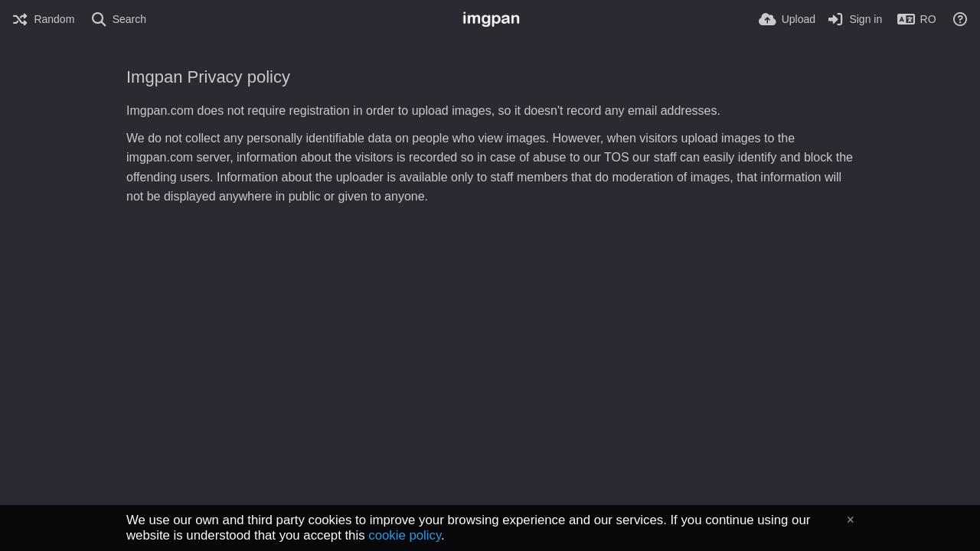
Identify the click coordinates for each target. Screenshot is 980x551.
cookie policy (405, 535)
